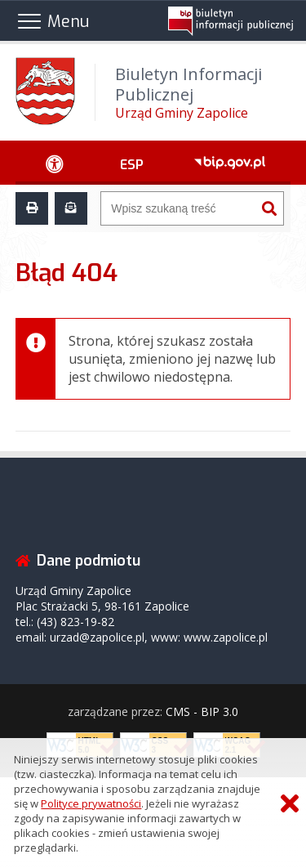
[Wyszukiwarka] (178, 208)
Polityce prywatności (91, 803)
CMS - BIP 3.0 (202, 711)
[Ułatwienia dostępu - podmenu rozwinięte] (55, 163)
